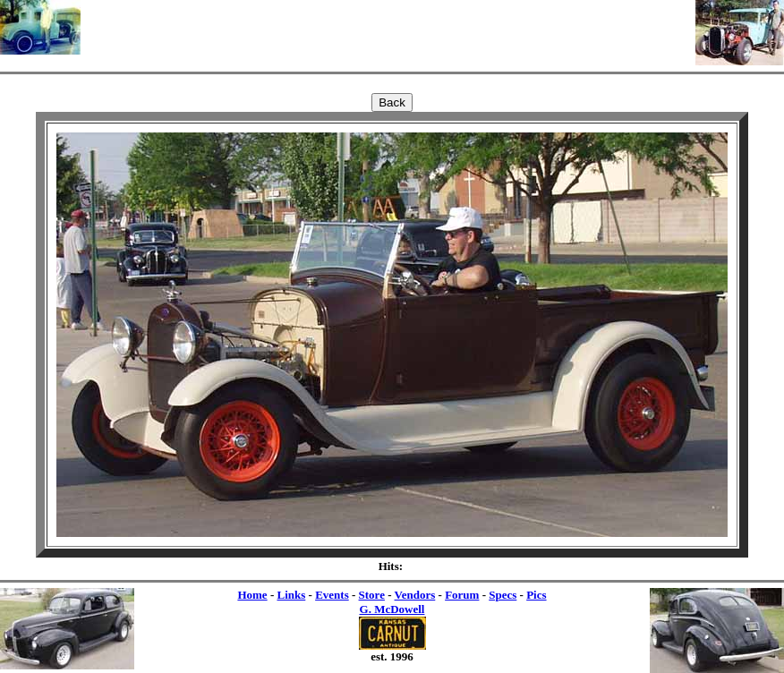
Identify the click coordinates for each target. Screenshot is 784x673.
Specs (503, 595)
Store (372, 595)
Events (332, 595)
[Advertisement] (388, 27)
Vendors (415, 595)
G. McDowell (392, 609)
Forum (462, 595)
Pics (536, 595)
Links (291, 595)
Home (252, 595)
